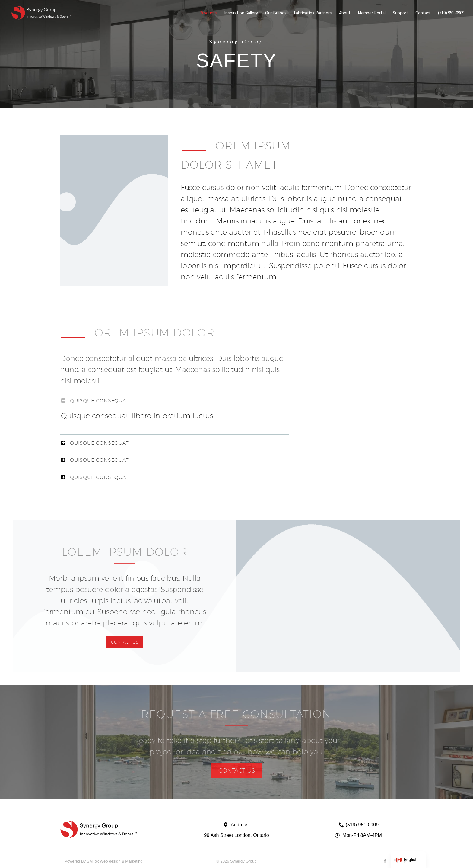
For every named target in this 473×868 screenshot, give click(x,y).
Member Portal (372, 13)
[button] (125, 642)
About (345, 13)
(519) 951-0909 (451, 13)
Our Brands (276, 13)
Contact (423, 13)
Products (208, 13)
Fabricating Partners (313, 13)
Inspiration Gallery (241, 13)
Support (400, 13)
